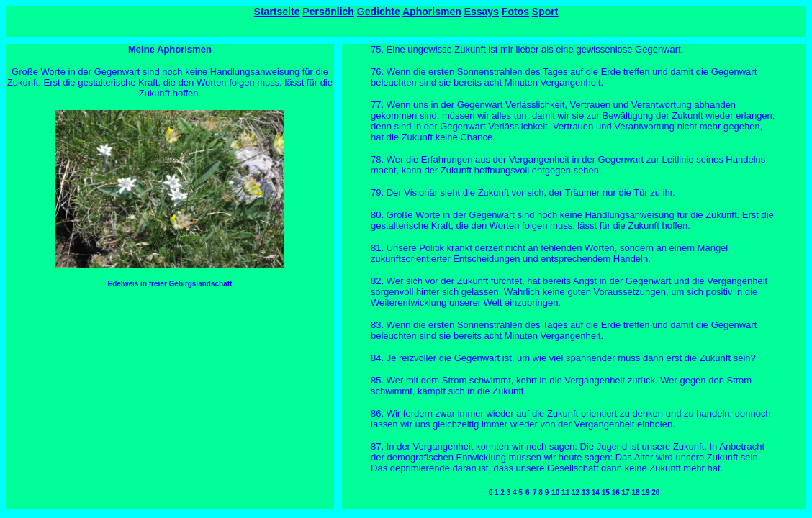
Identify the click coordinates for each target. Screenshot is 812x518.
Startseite (277, 12)
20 (655, 492)
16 (616, 492)
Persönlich (328, 12)
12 (576, 492)
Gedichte (379, 12)
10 (555, 492)
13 (586, 492)
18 (635, 492)
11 (565, 492)
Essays (482, 12)
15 (606, 492)
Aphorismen (432, 12)
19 (645, 492)
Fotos (515, 12)
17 (626, 492)
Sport (545, 12)
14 (596, 492)
